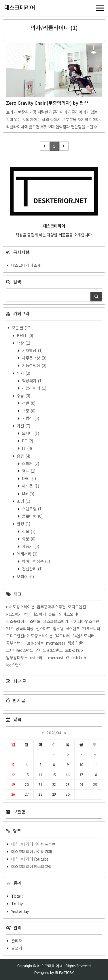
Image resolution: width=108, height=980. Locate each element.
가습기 (30, 547)
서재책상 (32, 351)
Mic (28, 494)
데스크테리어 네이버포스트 (33, 845)
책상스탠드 (76, 643)
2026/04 (54, 733)
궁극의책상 (25, 629)
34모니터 (62, 636)
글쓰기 (17, 949)
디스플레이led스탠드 (23, 622)
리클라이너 (34, 389)
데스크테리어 (20, 8)
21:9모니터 (91, 629)
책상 (23, 343)
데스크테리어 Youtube (30, 859)
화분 (28, 539)
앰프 (28, 471)
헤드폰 (30, 486)
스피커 (30, 464)
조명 (23, 502)
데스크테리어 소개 (26, 266)
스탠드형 (32, 509)
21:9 (10, 629)
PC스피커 (14, 615)
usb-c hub (74, 651)
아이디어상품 (36, 562)
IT (27, 449)
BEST (25, 336)
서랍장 (30, 419)
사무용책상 (34, 358)
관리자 (17, 941)
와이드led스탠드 (49, 651)
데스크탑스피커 (55, 622)
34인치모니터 (84, 636)
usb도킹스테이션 (20, 607)
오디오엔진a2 (17, 636)
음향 (23, 456)
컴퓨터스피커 (35, 615)
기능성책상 (34, 366)
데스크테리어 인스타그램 (32, 867)
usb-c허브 (35, 643)
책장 (28, 411)
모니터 (30, 434)
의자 (23, 374)
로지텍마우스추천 (85, 622)
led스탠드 (14, 665)
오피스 (25, 577)
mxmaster (55, 643)
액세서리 (27, 554)
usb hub (79, 658)
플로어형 (32, 517)
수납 (23, 396)
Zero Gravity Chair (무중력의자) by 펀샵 (47, 103)
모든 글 (21, 328)
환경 (23, 524)
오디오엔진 (77, 607)
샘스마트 (43, 629)
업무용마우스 (17, 658)
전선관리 (32, 569)
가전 (23, 426)
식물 (28, 532)
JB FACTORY (64, 973)
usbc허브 (38, 658)
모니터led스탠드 (20, 651)
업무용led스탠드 (66, 629)
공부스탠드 (15, 643)
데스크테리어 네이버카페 (32, 852)
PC (27, 441)
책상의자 (32, 381)
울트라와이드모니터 (64, 615)
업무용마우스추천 (51, 607)
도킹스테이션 (42, 636)
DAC (29, 479)
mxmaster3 (58, 658)
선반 (28, 404)
